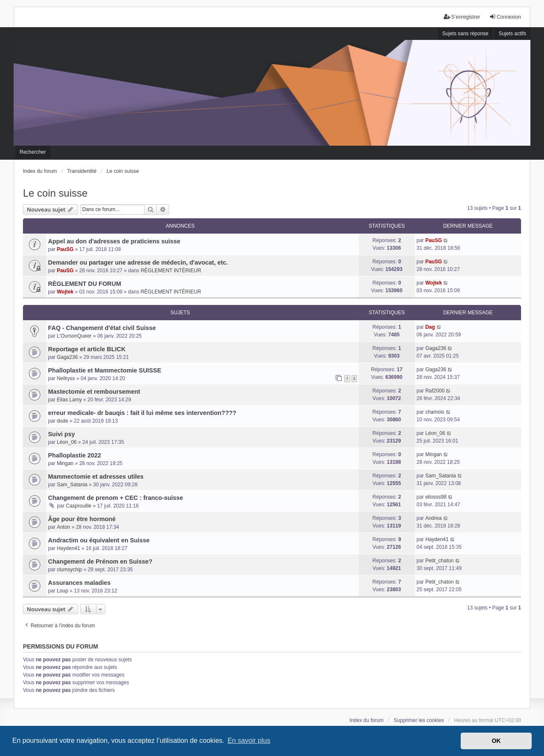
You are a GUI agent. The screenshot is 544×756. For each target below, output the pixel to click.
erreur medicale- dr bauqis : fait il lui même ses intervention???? (142, 413)
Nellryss (66, 378)
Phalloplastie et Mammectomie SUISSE (105, 370)
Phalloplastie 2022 (75, 455)
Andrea (434, 518)
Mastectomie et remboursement (94, 392)
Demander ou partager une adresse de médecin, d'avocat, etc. (138, 262)
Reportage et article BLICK (87, 349)
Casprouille (79, 506)
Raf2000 (435, 391)
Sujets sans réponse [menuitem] (466, 34)
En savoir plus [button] (249, 740)
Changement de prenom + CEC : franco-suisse (116, 498)
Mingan (65, 463)
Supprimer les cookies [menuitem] (419, 720)
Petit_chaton (440, 561)
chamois (435, 412)
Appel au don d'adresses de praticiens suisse (114, 241)
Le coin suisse (55, 193)
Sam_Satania (72, 485)
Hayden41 (69, 548)
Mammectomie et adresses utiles (96, 477)
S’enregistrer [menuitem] (462, 17)
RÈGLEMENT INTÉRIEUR (171, 271)
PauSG (65, 249)
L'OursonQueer (74, 336)
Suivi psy (61, 434)
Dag (430, 327)
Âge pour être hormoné (82, 519)
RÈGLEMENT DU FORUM (85, 284)
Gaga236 (67, 357)
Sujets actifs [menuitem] (512, 34)
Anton (64, 527)
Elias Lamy (69, 400)
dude (63, 421)
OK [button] (496, 741)
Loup (63, 591)
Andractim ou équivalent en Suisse (99, 540)
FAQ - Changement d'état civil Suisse (102, 328)
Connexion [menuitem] (505, 17)
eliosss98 (436, 497)
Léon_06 (67, 442)
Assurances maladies (79, 583)
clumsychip (69, 570)
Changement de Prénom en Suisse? (100, 561)
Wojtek (65, 292)
